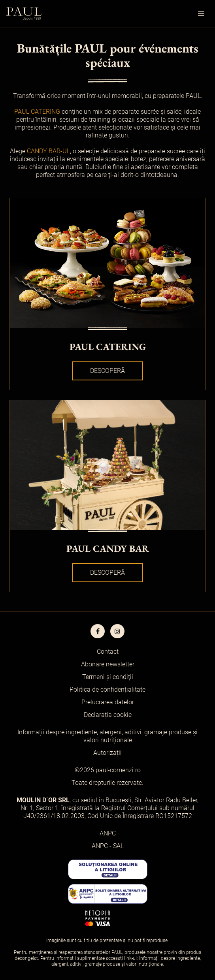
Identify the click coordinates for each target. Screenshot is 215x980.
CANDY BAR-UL (48, 151)
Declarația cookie (108, 715)
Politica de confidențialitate (107, 689)
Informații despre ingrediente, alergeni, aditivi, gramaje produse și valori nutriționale (107, 736)
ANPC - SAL (108, 846)
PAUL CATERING (37, 112)
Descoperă (107, 371)
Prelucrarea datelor (108, 702)
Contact (108, 652)
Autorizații (107, 753)
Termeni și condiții (108, 677)
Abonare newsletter (108, 664)
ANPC (108, 833)
